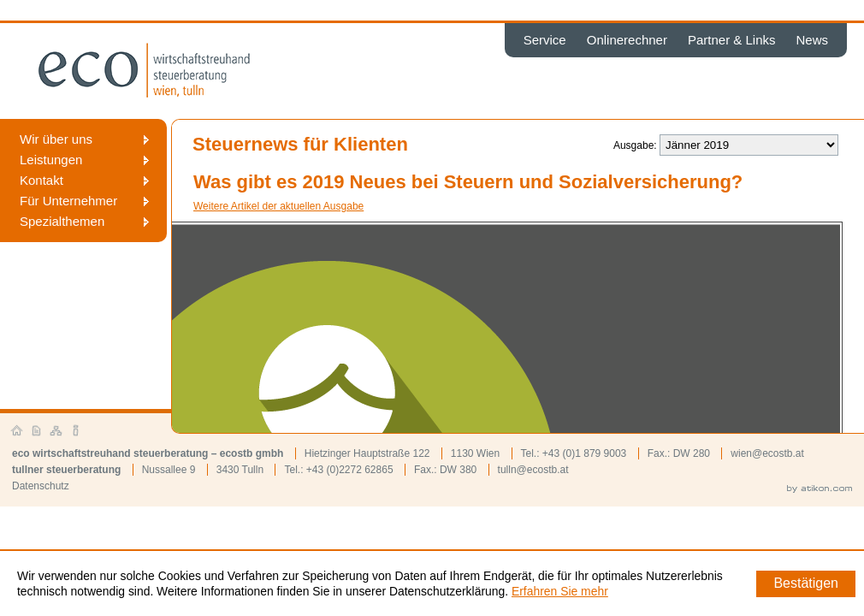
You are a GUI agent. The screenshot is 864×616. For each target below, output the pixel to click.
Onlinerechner (627, 40)
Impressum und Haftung (76, 431)
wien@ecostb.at (767, 453)
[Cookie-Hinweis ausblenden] (806, 584)
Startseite (17, 431)
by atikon (820, 489)
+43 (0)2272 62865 (350, 470)
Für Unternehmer (68, 201)
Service (545, 40)
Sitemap (56, 431)
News (812, 40)
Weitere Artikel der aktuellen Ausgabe (278, 206)
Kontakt (41, 180)
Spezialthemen (62, 221)
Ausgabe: (635, 145)
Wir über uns (56, 139)
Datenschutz (41, 486)
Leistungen (51, 160)
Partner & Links (732, 40)
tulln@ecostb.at (533, 470)
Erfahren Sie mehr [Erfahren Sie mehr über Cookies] (560, 591)
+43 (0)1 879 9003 (584, 453)
